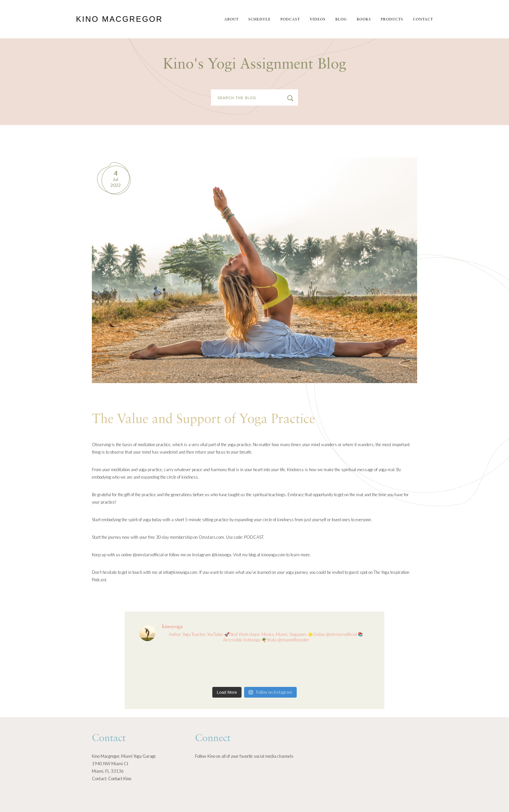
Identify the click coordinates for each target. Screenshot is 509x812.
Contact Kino (120, 779)
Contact (423, 20)
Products (392, 20)
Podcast (290, 20)
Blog (341, 20)
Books (364, 20)
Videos (318, 20)
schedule (260, 20)
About (231, 20)
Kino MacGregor (119, 19)
